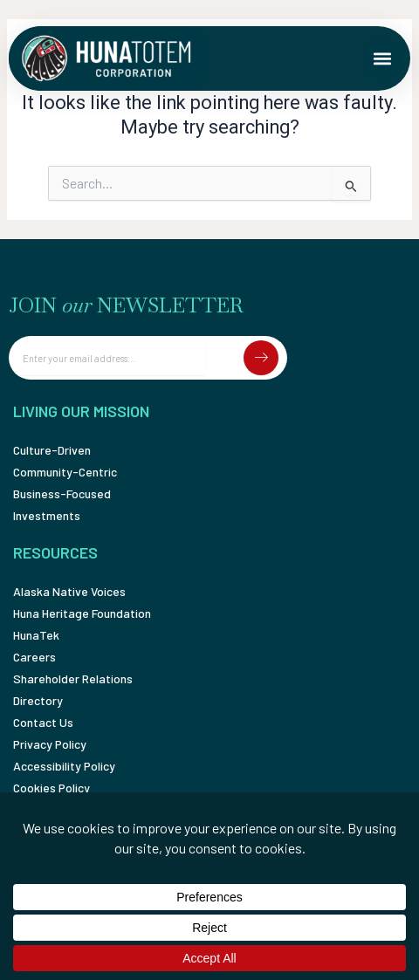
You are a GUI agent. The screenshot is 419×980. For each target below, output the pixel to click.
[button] (382, 58)
